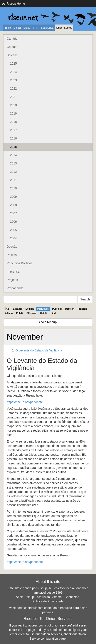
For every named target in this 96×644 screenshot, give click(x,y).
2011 (13, 180)
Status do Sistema (49, 597)
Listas (27, 28)
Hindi (53, 313)
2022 (13, 88)
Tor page (29, 630)
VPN (36, 28)
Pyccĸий (57, 309)
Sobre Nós (72, 597)
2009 (13, 197)
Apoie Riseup (25, 597)
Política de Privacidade (48, 601)
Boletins (12, 55)
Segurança (47, 28)
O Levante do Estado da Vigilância (39, 350)
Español (18, 309)
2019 (13, 113)
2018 (13, 122)
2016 (13, 138)
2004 (13, 238)
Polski (20, 313)
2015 (13, 147)
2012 (13, 172)
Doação (12, 247)
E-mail (17, 28)
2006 (13, 222)
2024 (13, 72)
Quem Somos (64, 28)
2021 (13, 97)
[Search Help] (40, 299)
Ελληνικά (32, 313)
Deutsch (70, 309)
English (30, 309)
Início (8, 28)
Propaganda (15, 288)
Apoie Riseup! (48, 322)
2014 (13, 155)
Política (12, 255)
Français (83, 309)
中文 (7, 309)
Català (44, 313)
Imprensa (13, 272)
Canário (12, 39)
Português (43, 309)
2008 (13, 205)
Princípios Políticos (20, 263)
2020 (13, 105)
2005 (13, 230)
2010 (13, 188)
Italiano (9, 313)
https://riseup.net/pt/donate (25, 402)
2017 (13, 130)
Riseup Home (16, 4)
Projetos (12, 280)
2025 (13, 64)
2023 (13, 80)
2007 (13, 213)
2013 (13, 163)
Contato (12, 47)
